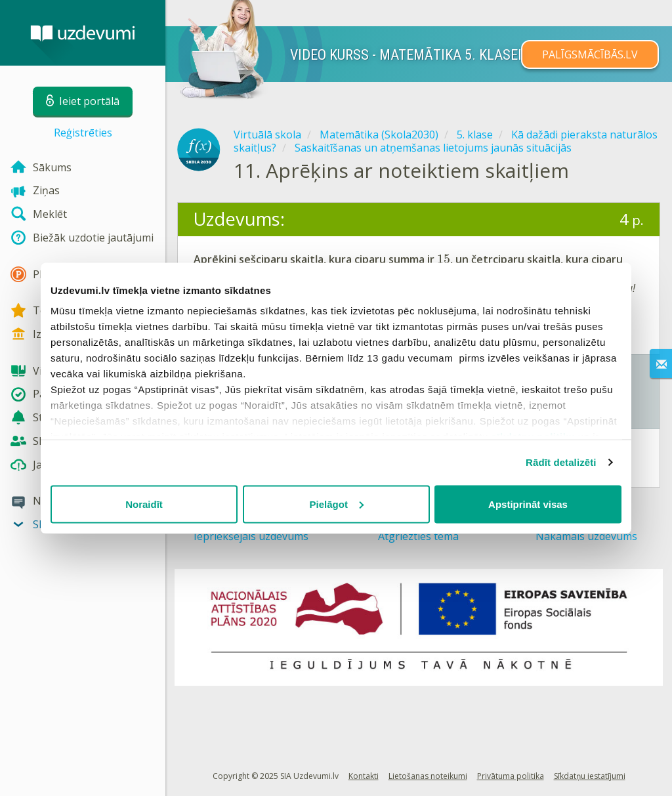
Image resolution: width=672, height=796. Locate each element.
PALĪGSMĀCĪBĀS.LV (590, 54)
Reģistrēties (83, 133)
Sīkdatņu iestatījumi (590, 776)
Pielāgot (337, 504)
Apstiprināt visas (528, 504)
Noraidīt (144, 504)
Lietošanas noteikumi (428, 776)
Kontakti (364, 776)
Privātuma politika (511, 776)
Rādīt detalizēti (561, 462)
